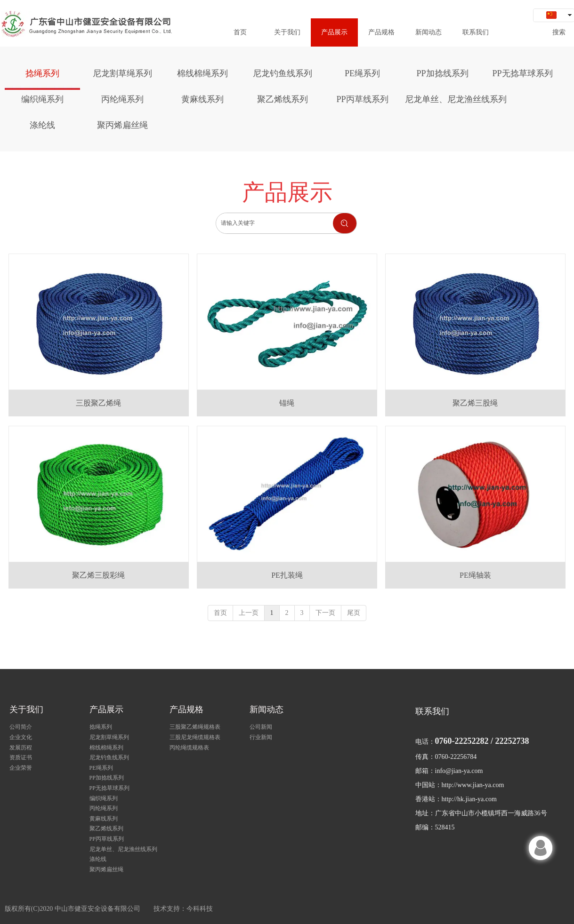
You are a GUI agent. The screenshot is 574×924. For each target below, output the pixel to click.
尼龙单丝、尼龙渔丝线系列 (123, 849)
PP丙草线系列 (107, 839)
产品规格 (186, 709)
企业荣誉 (21, 768)
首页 (220, 613)
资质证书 (21, 757)
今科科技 (200, 909)
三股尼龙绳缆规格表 (195, 737)
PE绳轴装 (475, 575)
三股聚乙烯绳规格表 (195, 727)
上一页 (249, 613)
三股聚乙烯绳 (98, 403)
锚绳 (287, 403)
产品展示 (106, 709)
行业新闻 (261, 737)
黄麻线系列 (104, 819)
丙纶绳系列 (104, 808)
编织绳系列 (104, 798)
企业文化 (21, 737)
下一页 (325, 613)
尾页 (354, 613)
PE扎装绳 (287, 575)
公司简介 (21, 727)
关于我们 (26, 709)
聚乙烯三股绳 (475, 403)
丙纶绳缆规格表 (189, 748)
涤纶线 (98, 859)
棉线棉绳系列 (106, 748)
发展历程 (21, 748)
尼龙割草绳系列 (109, 737)
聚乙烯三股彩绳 (98, 575)
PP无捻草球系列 (109, 788)
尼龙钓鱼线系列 (109, 757)
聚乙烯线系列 (106, 828)
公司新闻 (261, 727)
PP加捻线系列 (107, 778)
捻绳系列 (101, 727)
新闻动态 (267, 709)
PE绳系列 (101, 768)
